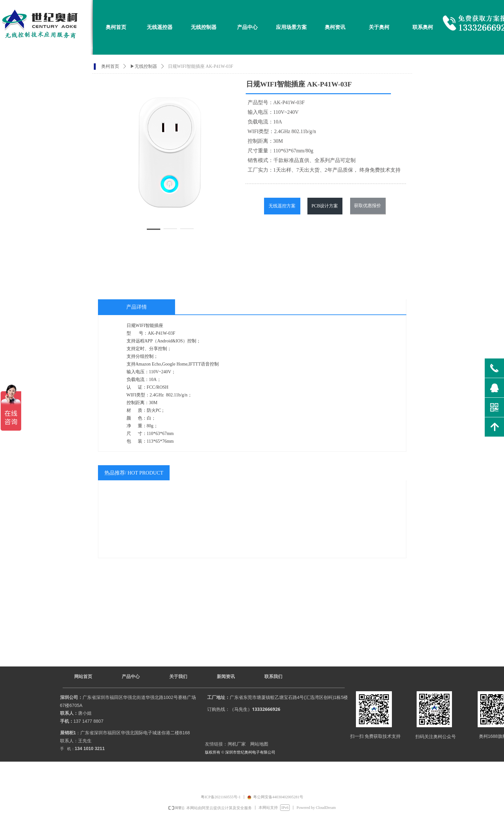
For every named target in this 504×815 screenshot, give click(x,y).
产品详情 (137, 307)
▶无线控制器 (144, 66)
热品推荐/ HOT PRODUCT (134, 473)
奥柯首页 (110, 66)
